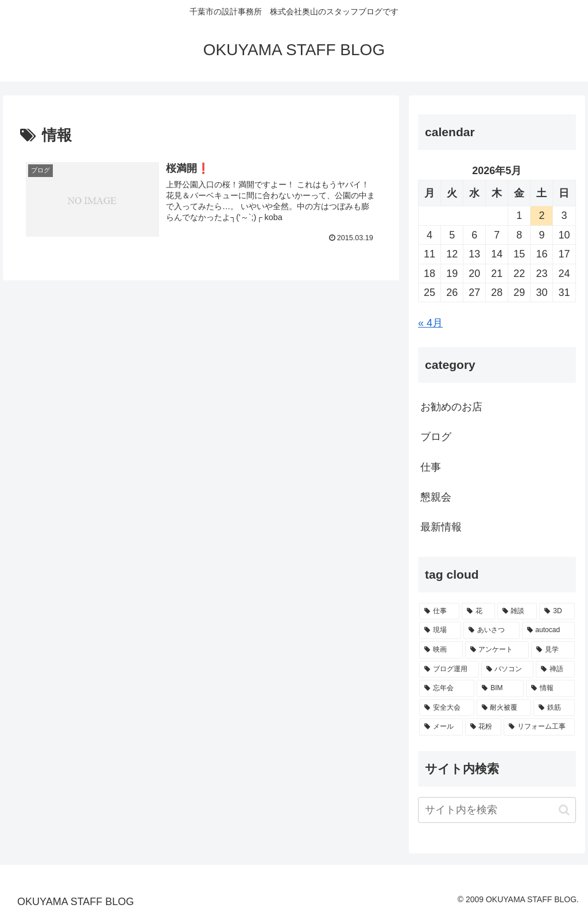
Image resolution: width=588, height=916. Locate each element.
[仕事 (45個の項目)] (439, 611)
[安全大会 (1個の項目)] (446, 708)
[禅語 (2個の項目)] (555, 669)
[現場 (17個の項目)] (440, 630)
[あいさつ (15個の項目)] (491, 630)
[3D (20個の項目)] (557, 611)
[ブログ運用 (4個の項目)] (449, 669)
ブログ (436, 437)
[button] (564, 810)
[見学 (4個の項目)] (553, 650)
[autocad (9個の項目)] (548, 630)
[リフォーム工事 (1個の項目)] (539, 727)
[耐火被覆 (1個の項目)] (504, 708)
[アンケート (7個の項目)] (497, 650)
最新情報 (441, 527)
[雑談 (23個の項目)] (517, 611)
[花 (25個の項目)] (478, 611)
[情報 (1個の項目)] (550, 688)
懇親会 (436, 497)
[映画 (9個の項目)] (441, 650)
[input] (497, 810)
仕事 (431, 467)
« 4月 (430, 323)
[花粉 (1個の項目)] (483, 727)
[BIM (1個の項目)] (500, 688)
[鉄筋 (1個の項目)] (554, 708)
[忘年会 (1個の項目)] (447, 688)
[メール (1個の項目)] (441, 727)
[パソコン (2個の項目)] (507, 669)
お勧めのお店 (451, 407)
